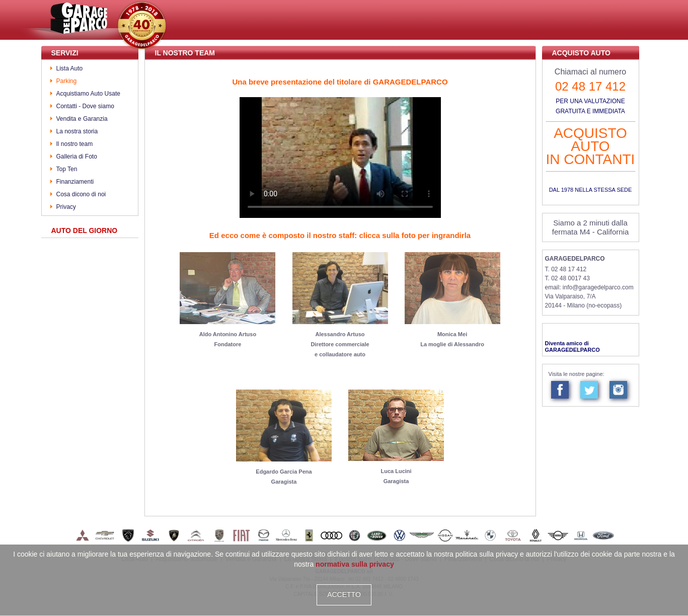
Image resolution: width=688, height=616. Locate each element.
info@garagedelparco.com (598, 287)
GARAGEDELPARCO (575, 259)
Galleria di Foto (77, 157)
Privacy (66, 207)
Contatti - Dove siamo (85, 106)
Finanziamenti (75, 182)
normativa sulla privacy (355, 564)
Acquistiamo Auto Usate (88, 94)
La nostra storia (77, 131)
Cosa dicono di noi (81, 194)
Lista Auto (70, 68)
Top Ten (67, 169)
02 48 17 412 (590, 86)
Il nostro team (75, 144)
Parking (67, 81)
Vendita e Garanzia (82, 119)
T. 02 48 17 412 (566, 269)
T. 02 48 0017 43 (567, 278)
